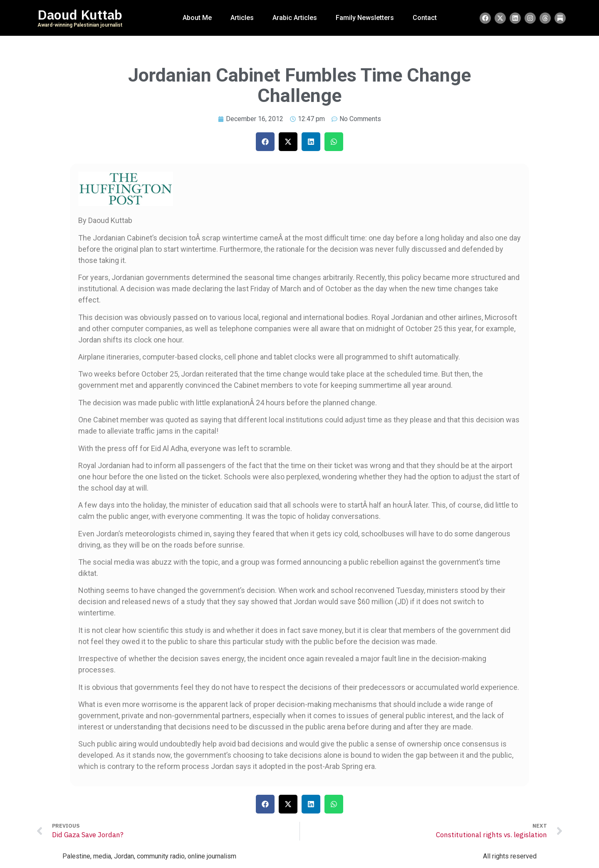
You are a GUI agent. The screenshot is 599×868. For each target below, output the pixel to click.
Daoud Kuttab (80, 15)
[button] (265, 142)
